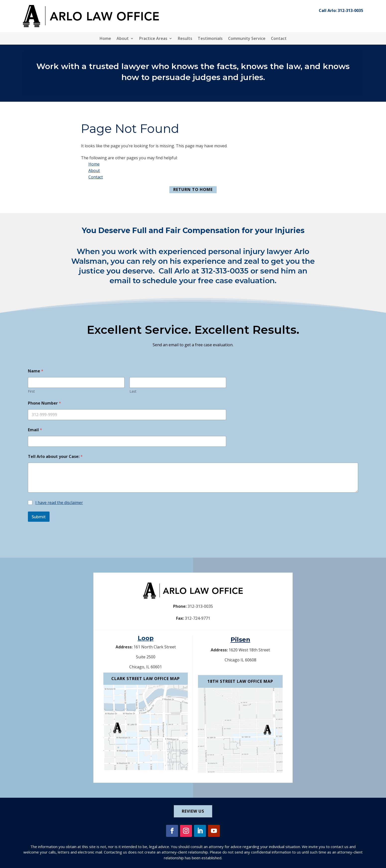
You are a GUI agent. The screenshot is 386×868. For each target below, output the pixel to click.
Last (133, 391)
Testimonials (210, 39)
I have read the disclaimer (59, 503)
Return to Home (193, 189)
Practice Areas (153, 39)
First (31, 391)
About (123, 39)
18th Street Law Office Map (240, 681)
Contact (279, 39)
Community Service (247, 39)
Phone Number (44, 403)
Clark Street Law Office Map (146, 679)
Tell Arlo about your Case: (55, 457)
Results (185, 39)
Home (105, 39)
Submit (39, 517)
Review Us (193, 811)
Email (35, 430)
